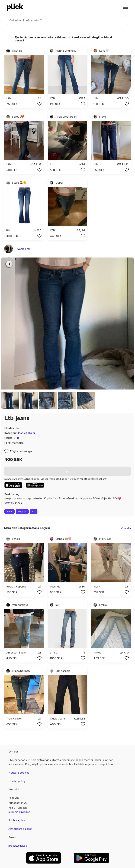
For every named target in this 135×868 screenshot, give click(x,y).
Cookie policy (17, 781)
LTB (16, 438)
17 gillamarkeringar (21, 451)
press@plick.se (18, 846)
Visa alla (126, 528)
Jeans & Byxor (26, 433)
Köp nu (67, 471)
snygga (22, 512)
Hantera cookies (19, 773)
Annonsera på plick (20, 829)
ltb (34, 512)
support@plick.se (19, 812)
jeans (9, 512)
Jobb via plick (17, 820)
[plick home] (15, 7)
